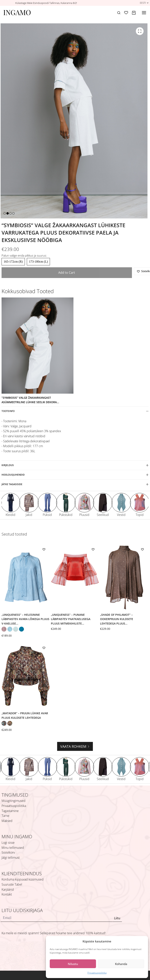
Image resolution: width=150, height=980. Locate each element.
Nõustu (73, 964)
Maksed (7, 821)
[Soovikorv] (126, 13)
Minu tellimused (13, 848)
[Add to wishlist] (44, 549)
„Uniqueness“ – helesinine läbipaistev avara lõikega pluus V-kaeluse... (25, 619)
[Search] (119, 13)
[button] (144, 3)
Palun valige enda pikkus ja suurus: (24, 255)
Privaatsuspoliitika (97, 973)
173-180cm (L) (38, 262)
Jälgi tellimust (11, 858)
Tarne (5, 816)
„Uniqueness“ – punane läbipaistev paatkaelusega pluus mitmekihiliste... (71, 619)
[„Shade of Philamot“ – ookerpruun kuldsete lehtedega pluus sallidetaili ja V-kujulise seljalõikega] (124, 577)
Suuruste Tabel (12, 884)
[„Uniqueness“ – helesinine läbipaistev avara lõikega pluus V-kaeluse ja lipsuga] (26, 577)
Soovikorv (8, 852)
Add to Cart (67, 273)
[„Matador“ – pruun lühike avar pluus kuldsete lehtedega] (26, 676)
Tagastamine (10, 811)
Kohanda (121, 964)
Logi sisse (8, 843)
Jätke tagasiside (75, 484)
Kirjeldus (75, 465)
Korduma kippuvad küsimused (23, 879)
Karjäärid (8, 889)
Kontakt (7, 894)
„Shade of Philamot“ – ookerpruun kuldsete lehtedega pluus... (117, 619)
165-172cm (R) (13, 262)
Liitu (117, 918)
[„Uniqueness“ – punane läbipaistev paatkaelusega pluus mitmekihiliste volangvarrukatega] (75, 577)
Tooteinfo (75, 411)
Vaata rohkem (75, 746)
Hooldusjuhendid (75, 475)
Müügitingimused (14, 801)
